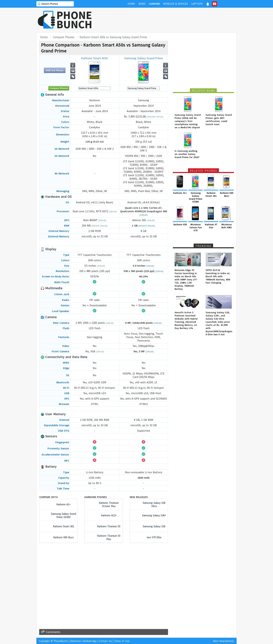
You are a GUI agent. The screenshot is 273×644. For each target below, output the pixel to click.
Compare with (48, 497)
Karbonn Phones (96, 497)
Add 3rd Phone (55, 70)
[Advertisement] (173, 20)
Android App (90, 641)
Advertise (76, 641)
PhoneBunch (61, 641)
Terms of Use (122, 641)
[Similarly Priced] (155, 117)
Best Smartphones (224, 641)
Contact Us (105, 641)
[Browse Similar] (99, 226)
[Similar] (113, 212)
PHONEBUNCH (74, 20)
